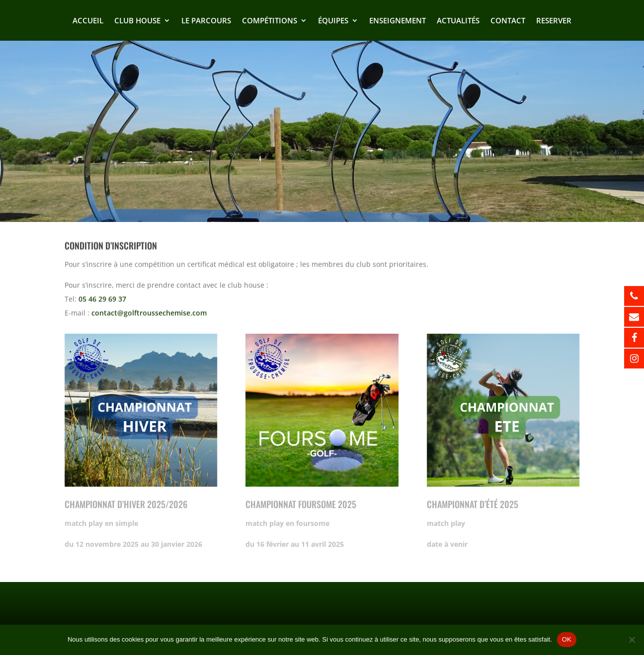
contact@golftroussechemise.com (149, 311)
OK (567, 639)
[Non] (632, 640)
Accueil (88, 21)
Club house (137, 21)
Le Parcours (206, 21)
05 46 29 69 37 (102, 297)
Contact (508, 21)
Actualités (458, 21)
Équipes (333, 21)
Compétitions (270, 21)
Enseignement (398, 21)
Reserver (554, 21)
